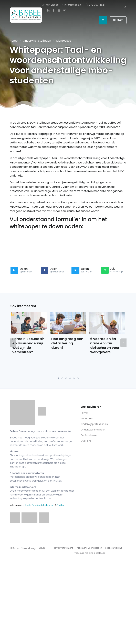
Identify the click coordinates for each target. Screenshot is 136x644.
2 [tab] (62, 378)
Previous (13, 343)
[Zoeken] (125, 7)
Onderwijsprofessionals (94, 424)
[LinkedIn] (48, 11)
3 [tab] (66, 378)
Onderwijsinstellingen (37, 41)
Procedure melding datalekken (90, 553)
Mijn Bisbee (50, 5)
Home (14, 41)
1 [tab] (58, 378)
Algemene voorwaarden (89, 548)
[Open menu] (103, 20)
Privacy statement (64, 548)
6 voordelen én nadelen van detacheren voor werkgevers (105, 345)
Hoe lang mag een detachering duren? (67, 343)
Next (123, 343)
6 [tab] (78, 378)
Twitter (61, 505)
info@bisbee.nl (71, 5)
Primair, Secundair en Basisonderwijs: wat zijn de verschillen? (28, 345)
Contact (118, 20)
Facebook (37, 505)
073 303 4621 (95, 5)
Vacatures (87, 418)
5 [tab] (74, 378)
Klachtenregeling (113, 548)
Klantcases (64, 41)
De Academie (89, 435)
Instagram (49, 505)
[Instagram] (59, 11)
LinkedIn (27, 505)
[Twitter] (65, 11)
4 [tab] (70, 378)
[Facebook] (54, 11)
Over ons (86, 441)
